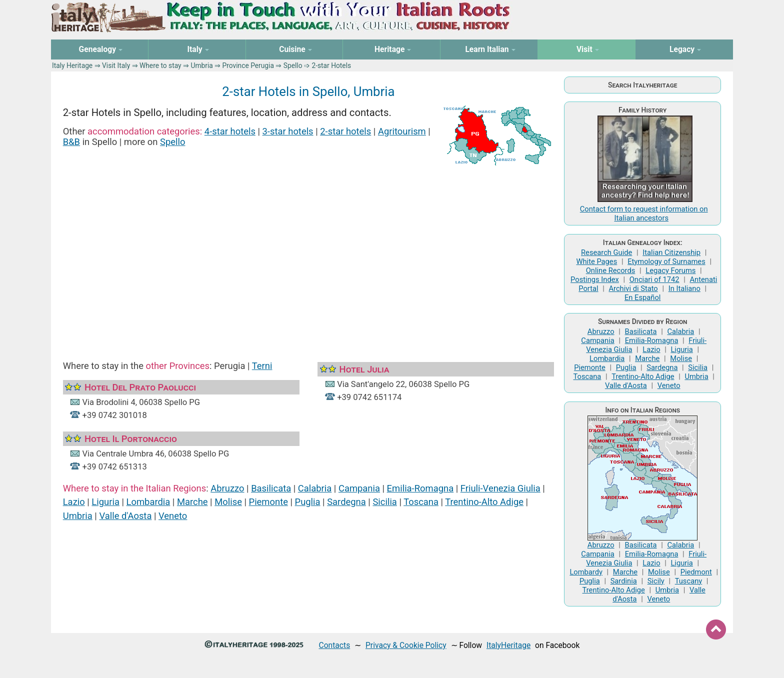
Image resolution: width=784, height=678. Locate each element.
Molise (228, 502)
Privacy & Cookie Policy (406, 645)
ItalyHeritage (508, 645)
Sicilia (384, 502)
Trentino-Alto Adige (484, 502)
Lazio (74, 502)
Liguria (105, 502)
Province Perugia (248, 65)
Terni (262, 366)
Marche (192, 502)
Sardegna (346, 502)
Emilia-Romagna (420, 488)
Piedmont (696, 572)
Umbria (201, 65)
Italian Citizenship (671, 252)
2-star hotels (345, 131)
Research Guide (606, 252)
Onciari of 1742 (654, 279)
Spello (172, 142)
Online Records (611, 270)
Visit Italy (116, 65)
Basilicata (271, 488)
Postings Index (595, 279)
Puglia (308, 502)
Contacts (335, 645)
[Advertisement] (308, 254)
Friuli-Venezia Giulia (500, 488)
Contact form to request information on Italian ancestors (644, 213)
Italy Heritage (72, 65)
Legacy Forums (670, 270)
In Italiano (684, 288)
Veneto (173, 516)
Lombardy (586, 572)
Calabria (315, 488)
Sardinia (624, 581)
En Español (642, 297)
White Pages (596, 261)
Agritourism (402, 131)
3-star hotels (288, 131)
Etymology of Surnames (666, 261)
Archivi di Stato (633, 288)
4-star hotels (230, 131)
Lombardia (148, 502)
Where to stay (160, 65)
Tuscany (689, 581)
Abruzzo (227, 488)
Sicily (656, 581)
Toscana (421, 502)
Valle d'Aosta (125, 516)
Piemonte (268, 502)
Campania (359, 488)
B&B (71, 142)
